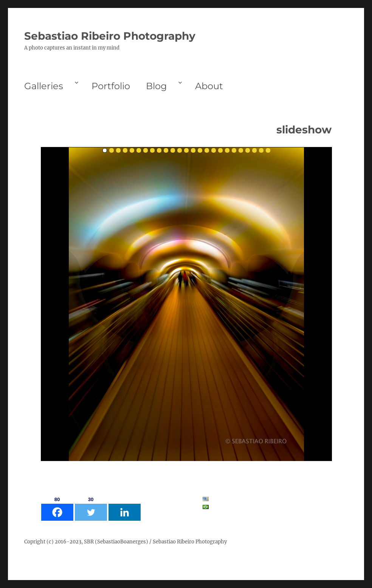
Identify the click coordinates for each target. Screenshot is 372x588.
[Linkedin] (125, 508)
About (209, 86)
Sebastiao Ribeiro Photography (110, 36)
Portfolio (111, 86)
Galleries (44, 86)
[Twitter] (91, 508)
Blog (156, 86)
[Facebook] (57, 508)
